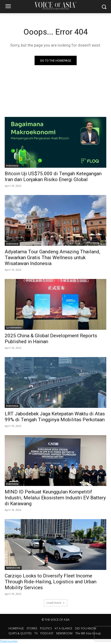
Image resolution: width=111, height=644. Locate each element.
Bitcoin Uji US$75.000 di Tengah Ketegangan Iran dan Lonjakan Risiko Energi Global (53, 177)
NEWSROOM (13, 568)
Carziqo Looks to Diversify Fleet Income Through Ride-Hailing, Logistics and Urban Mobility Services (51, 582)
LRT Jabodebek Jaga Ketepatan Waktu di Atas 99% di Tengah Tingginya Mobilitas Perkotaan (55, 417)
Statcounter (9, 641)
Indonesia (12, 166)
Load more (56, 603)
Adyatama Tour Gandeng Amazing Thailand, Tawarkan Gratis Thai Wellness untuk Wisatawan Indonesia (52, 258)
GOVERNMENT (14, 328)
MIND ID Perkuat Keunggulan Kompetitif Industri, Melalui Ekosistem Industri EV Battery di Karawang (55, 498)
